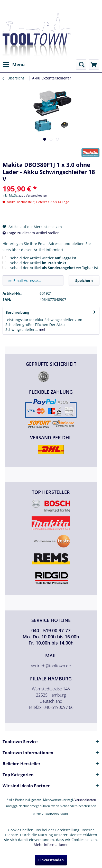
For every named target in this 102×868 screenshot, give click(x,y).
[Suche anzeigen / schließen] (81, 65)
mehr (43, 329)
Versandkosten (85, 800)
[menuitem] (14, 65)
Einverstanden (51, 860)
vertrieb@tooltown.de (51, 666)
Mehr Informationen (51, 845)
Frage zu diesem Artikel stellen (31, 233)
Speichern (84, 280)
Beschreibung (17, 312)
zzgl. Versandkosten (33, 195)
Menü (14, 64)
